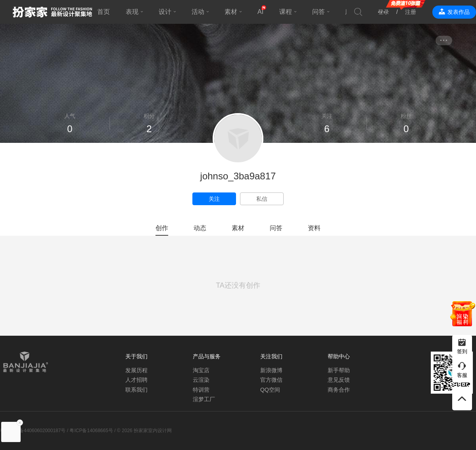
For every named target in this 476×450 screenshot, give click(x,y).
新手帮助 (339, 370)
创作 (162, 228)
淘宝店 (201, 370)
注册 (411, 12)
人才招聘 (136, 380)
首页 (104, 12)
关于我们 (136, 356)
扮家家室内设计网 (52, 12)
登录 (384, 12)
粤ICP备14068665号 (91, 431)
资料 (314, 228)
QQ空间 (270, 390)
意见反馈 (339, 380)
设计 (165, 12)
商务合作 (339, 390)
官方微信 (271, 380)
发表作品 (459, 12)
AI (260, 12)
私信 (262, 199)
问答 (319, 12)
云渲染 (201, 380)
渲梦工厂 (204, 399)
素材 (231, 12)
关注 (214, 199)
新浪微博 (271, 370)
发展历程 (136, 370)
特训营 (201, 390)
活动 (198, 12)
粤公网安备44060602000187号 (33, 431)
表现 (132, 12)
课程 (286, 12)
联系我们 (136, 390)
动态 (200, 228)
